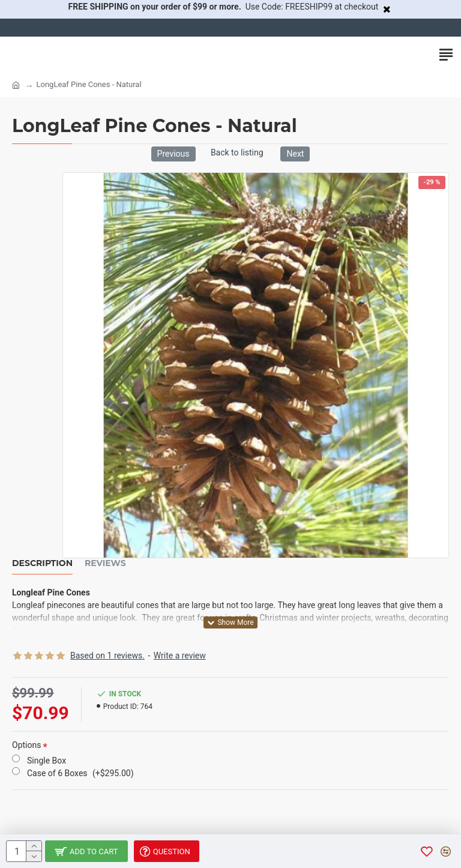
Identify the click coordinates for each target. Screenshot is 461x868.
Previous (173, 154)
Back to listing (237, 152)
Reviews (105, 563)
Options (26, 745)
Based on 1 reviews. (107, 656)
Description (42, 563)
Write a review (180, 656)
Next (295, 154)
